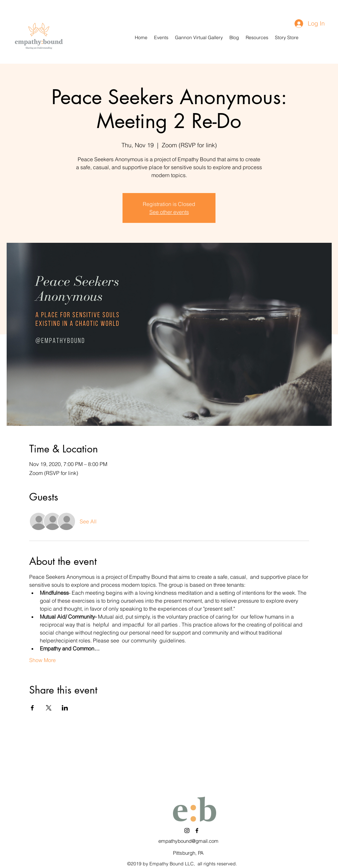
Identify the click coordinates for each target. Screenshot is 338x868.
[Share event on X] (49, 708)
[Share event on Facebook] (32, 708)
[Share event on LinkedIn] (65, 708)
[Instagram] (187, 831)
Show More (42, 660)
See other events (169, 212)
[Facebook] (197, 831)
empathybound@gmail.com (188, 841)
